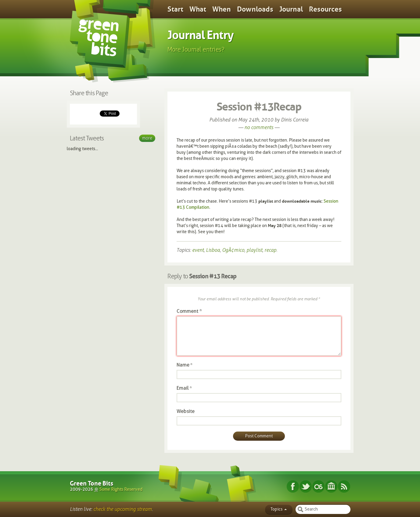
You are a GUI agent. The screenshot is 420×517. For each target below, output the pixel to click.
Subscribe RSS (344, 486)
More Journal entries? (196, 49)
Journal (291, 9)
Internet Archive (331, 486)
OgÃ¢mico (233, 250)
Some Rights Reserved (121, 489)
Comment (189, 311)
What (198, 9)
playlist (254, 250)
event (198, 250)
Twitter (306, 486)
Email (183, 388)
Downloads (255, 9)
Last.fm (318, 486)
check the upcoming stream (123, 509)
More (147, 138)
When (222, 9)
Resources (325, 9)
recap (270, 250)
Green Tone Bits (92, 483)
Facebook (293, 486)
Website (186, 411)
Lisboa (213, 250)
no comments (259, 127)
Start (175, 9)
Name (183, 365)
